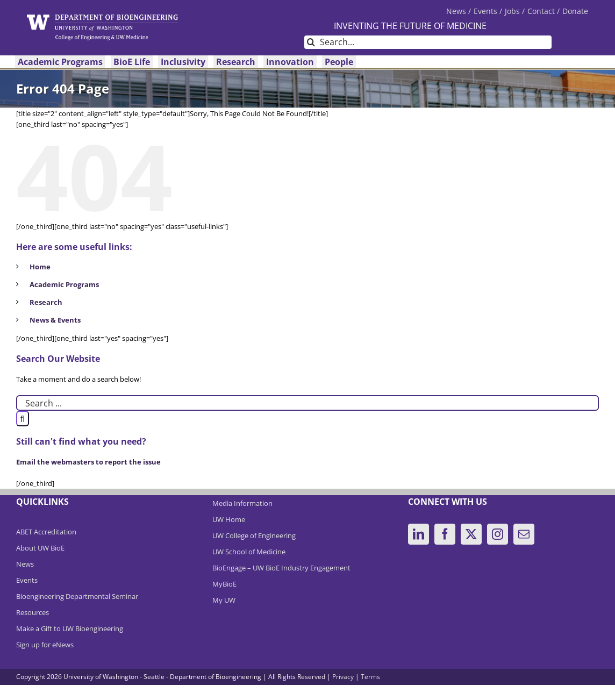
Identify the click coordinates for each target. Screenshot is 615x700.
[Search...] (428, 42)
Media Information (242, 503)
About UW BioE (40, 548)
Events (27, 580)
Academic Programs (64, 284)
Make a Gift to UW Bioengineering (70, 628)
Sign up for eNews (45, 645)
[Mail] (524, 534)
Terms (370, 677)
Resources (33, 612)
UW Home (229, 519)
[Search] (311, 42)
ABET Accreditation (46, 532)
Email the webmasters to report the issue (88, 462)
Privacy (343, 677)
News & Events (55, 320)
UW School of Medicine (249, 552)
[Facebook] (445, 534)
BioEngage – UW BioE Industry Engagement (281, 568)
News (25, 564)
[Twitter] (471, 534)
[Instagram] (498, 534)
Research (46, 302)
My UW (224, 600)
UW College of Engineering (254, 535)
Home (40, 267)
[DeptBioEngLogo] (102, 18)
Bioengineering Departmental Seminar (77, 596)
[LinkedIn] (419, 534)
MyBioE (224, 584)
